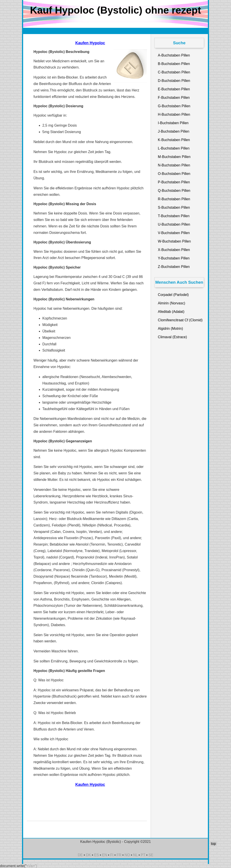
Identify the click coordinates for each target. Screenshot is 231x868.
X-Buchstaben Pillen (174, 250)
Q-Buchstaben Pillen (174, 191)
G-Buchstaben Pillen (174, 106)
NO (127, 855)
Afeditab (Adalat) (171, 312)
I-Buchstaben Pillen (173, 123)
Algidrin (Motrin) (170, 329)
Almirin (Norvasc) (172, 303)
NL (135, 855)
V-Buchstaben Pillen (174, 233)
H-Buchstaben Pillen (174, 114)
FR (119, 855)
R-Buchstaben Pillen (174, 199)
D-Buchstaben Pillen (174, 81)
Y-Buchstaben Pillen (174, 258)
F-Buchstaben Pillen (174, 98)
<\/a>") (32, 866)
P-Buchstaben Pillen (174, 182)
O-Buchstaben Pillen (174, 174)
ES (96, 855)
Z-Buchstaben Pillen (174, 267)
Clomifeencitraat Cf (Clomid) (180, 320)
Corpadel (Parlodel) (173, 295)
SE (151, 855)
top (213, 844)
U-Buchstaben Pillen (174, 224)
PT (143, 855)
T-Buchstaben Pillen (174, 216)
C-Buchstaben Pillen (174, 72)
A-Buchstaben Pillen (174, 55)
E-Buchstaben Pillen (174, 89)
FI (112, 855)
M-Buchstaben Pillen (174, 157)
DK (88, 855)
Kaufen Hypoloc (90, 43)
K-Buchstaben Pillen (174, 140)
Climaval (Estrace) (172, 337)
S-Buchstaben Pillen (174, 207)
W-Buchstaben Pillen (174, 241)
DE (80, 855)
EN (104, 855)
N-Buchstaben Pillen (174, 165)
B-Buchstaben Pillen (174, 64)
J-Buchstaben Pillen (174, 131)
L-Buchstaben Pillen (174, 148)
